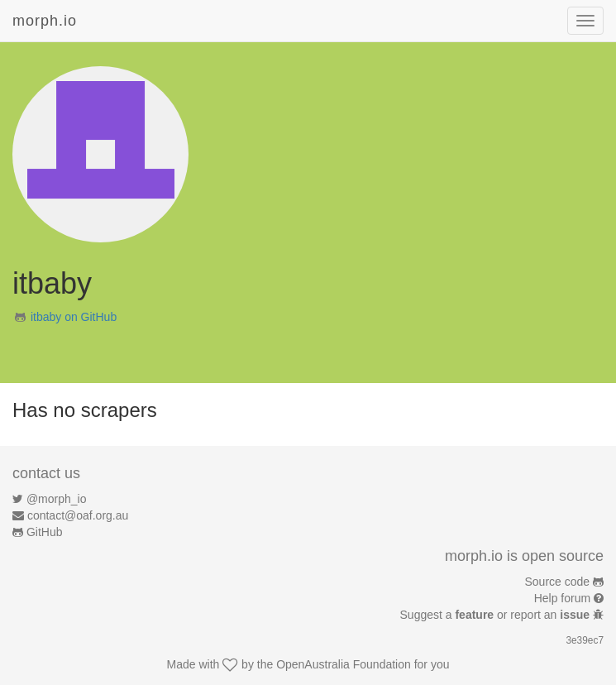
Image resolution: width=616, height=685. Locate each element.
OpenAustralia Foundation (344, 664)
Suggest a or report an (497, 615)
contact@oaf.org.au (78, 515)
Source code (558, 582)
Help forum (562, 598)
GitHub (45, 532)
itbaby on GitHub (74, 317)
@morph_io (57, 499)
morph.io (45, 21)
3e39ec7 (585, 640)
